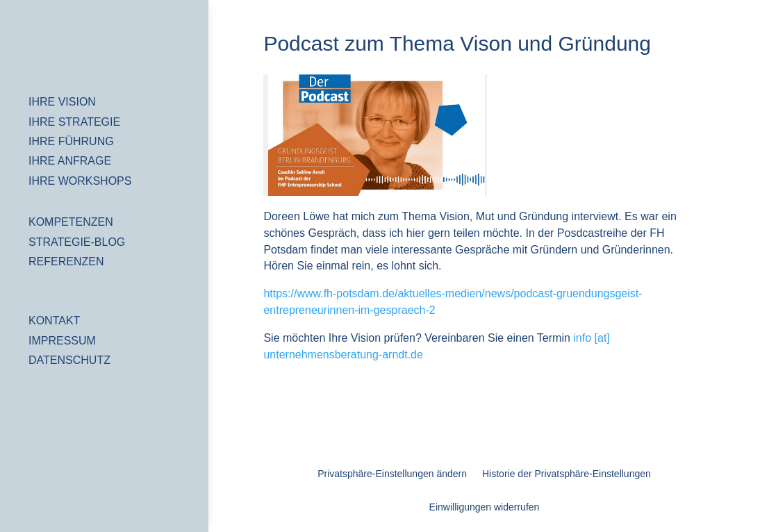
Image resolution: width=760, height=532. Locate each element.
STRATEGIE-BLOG (77, 242)
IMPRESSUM (62, 341)
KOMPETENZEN (71, 222)
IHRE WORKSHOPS (80, 181)
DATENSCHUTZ (69, 360)
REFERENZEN (66, 261)
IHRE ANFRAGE (70, 161)
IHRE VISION (62, 102)
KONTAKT (54, 321)
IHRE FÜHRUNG (71, 141)
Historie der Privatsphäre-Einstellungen (567, 474)
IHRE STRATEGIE (74, 122)
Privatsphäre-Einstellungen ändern (392, 474)
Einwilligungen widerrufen (485, 507)
